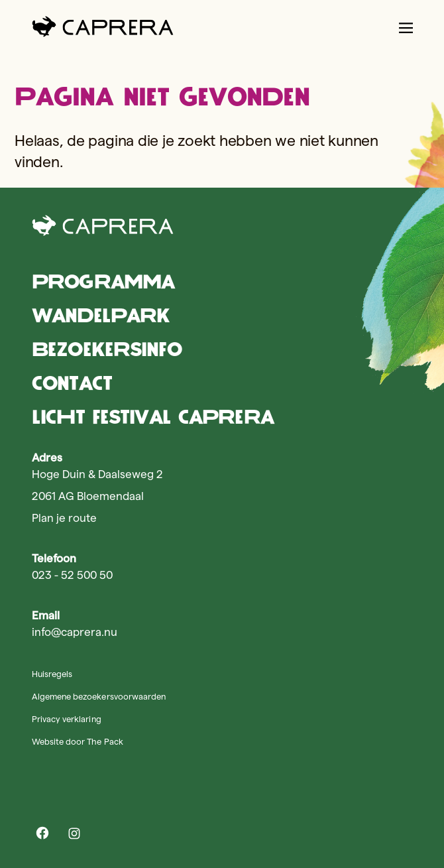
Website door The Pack (78, 741)
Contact (72, 383)
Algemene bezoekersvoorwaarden (99, 696)
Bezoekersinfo (107, 349)
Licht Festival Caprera (153, 417)
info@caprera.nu (75, 632)
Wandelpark (101, 315)
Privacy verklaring (67, 719)
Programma (103, 281)
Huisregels (52, 674)
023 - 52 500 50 (72, 575)
